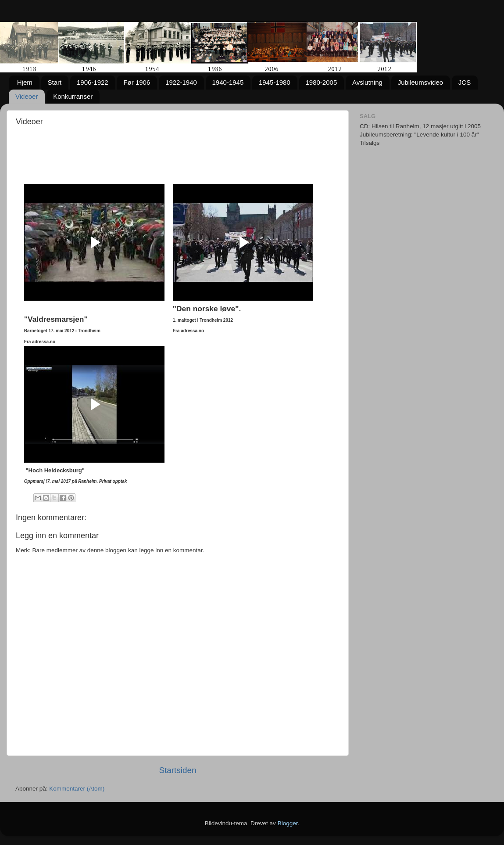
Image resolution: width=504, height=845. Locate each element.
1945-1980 (275, 82)
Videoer (27, 96)
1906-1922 (93, 82)
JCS (465, 82)
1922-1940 (181, 82)
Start (55, 82)
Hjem (25, 82)
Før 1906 (137, 82)
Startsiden (177, 770)
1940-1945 (228, 82)
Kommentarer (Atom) (77, 789)
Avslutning (367, 82)
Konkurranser (73, 96)
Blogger (288, 823)
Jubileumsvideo (420, 82)
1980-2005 (322, 82)
